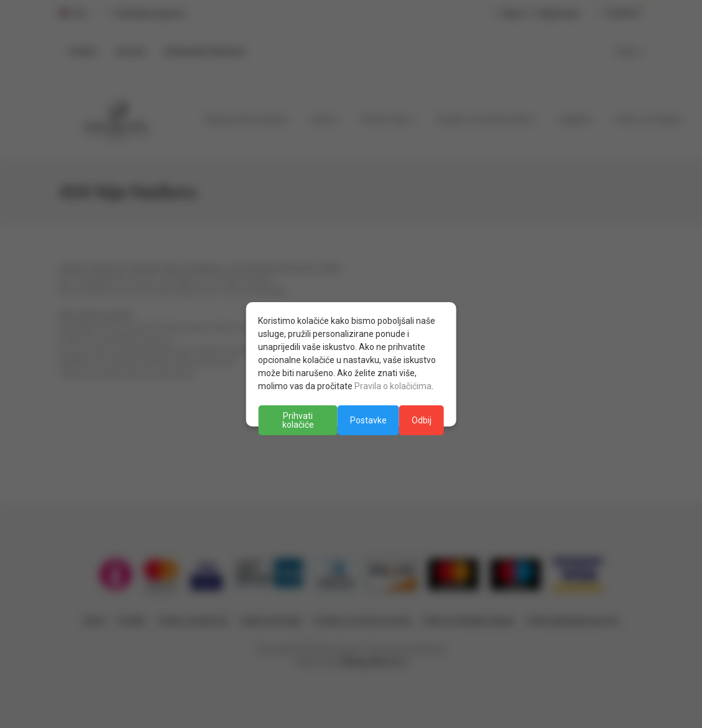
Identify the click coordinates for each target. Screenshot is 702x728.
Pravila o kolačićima (393, 386)
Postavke (368, 420)
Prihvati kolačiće (298, 420)
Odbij (422, 420)
